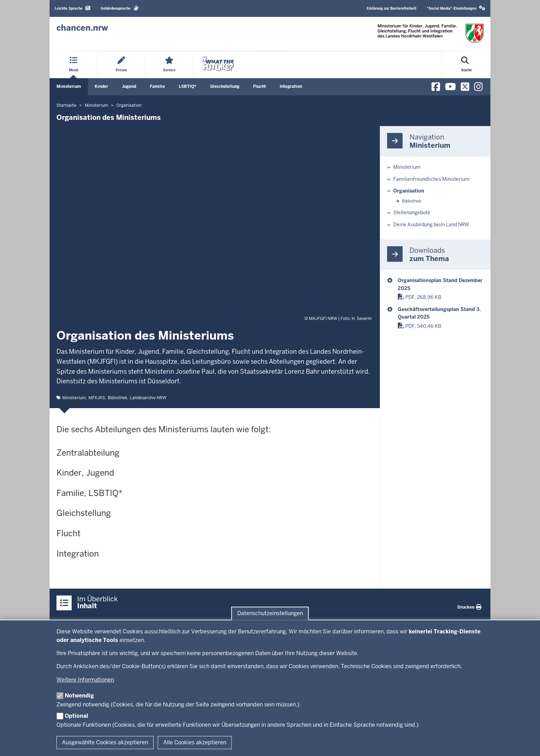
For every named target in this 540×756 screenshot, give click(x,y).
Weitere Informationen (85, 680)
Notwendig (79, 696)
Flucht (259, 86)
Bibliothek (117, 398)
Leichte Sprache (72, 8)
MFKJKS (97, 398)
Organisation (409, 191)
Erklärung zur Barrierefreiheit (392, 8)
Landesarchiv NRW (148, 398)
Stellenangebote (412, 213)
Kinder (101, 86)
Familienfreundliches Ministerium (431, 179)
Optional (76, 716)
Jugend (129, 86)
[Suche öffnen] (466, 65)
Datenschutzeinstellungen (270, 613)
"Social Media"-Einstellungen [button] (456, 8)
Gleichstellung (225, 86)
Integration (291, 86)
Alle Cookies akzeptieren (195, 742)
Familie (157, 86)
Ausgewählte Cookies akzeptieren (105, 742)
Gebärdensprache (120, 8)
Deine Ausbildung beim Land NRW (431, 225)
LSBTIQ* (188, 86)
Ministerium (69, 86)
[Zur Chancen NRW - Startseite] (82, 28)
